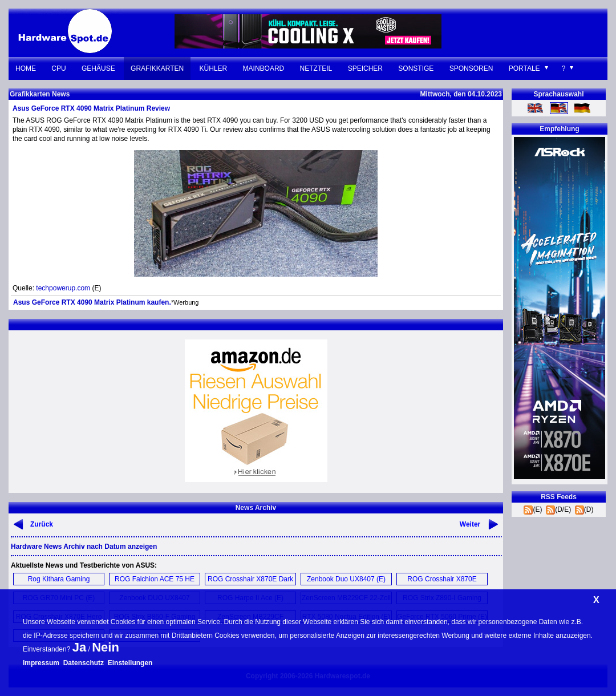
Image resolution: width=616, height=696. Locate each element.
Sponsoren (471, 68)
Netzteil (316, 68)
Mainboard (264, 68)
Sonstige (416, 68)
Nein (106, 647)
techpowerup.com (63, 288)
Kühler (214, 68)
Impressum (41, 663)
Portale (524, 68)
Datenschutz (84, 663)
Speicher (365, 68)
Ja (79, 647)
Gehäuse (98, 68)
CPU (58, 68)
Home (26, 68)
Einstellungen (130, 663)
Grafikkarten (157, 68)
